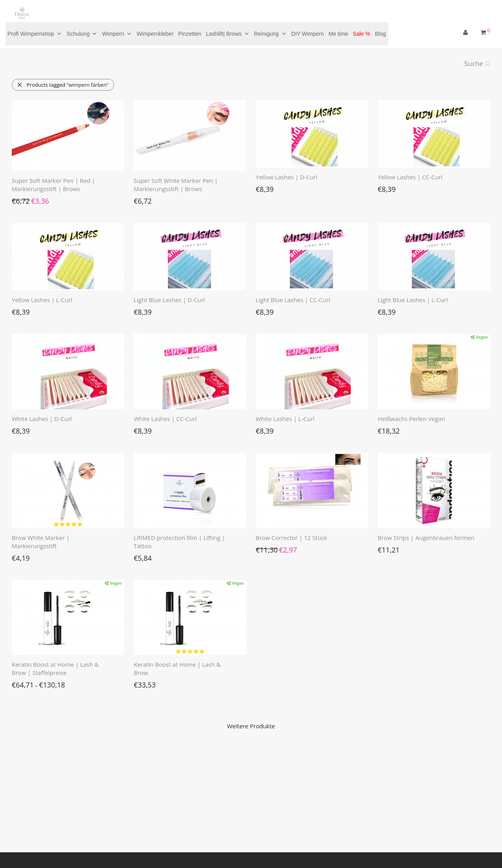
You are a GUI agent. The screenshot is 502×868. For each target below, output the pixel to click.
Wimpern (117, 34)
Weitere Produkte (251, 726)
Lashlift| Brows (228, 34)
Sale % (362, 34)
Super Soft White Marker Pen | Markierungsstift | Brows (176, 185)
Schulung (82, 34)
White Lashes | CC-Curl (165, 419)
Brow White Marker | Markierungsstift (41, 542)
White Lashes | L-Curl (285, 419)
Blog (380, 34)
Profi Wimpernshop (35, 34)
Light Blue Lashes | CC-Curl (293, 300)
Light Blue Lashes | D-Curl (169, 300)
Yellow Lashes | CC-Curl (410, 177)
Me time (338, 34)
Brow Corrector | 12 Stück (291, 538)
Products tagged (63, 85)
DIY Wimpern (308, 34)
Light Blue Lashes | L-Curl (413, 300)
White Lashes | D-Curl (42, 419)
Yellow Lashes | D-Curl (286, 177)
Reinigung (270, 34)
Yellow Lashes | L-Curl (42, 300)
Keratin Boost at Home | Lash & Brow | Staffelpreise (55, 668)
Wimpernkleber (155, 34)
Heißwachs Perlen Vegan (411, 419)
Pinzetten (190, 34)
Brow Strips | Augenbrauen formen (426, 538)
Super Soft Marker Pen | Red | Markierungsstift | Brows (54, 185)
